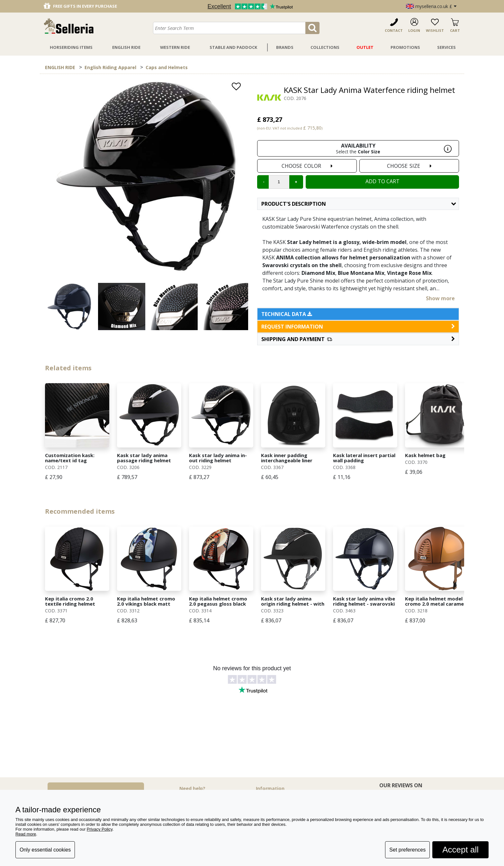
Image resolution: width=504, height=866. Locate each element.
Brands (285, 47)
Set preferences (407, 850)
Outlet (365, 47)
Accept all (460, 850)
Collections (325, 47)
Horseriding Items (71, 47)
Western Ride (175, 47)
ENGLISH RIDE (60, 67)
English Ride (126, 47)
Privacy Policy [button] (100, 829)
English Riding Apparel (110, 67)
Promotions (405, 47)
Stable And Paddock (233, 47)
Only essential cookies (45, 850)
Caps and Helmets (167, 67)
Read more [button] (26, 834)
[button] (358, 339)
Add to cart (382, 181)
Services (446, 47)
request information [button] (358, 327)
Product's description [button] (359, 204)
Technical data (287, 314)
